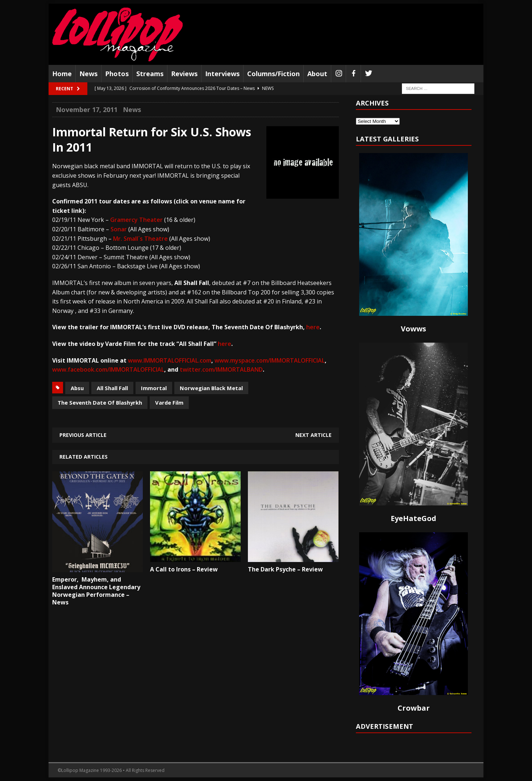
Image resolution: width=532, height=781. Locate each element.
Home (62, 74)
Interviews (222, 74)
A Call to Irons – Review (184, 569)
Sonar (119, 229)
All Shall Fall (112, 388)
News (88, 74)
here (313, 327)
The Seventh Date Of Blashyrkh (100, 402)
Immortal (154, 388)
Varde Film (169, 402)
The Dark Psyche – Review (285, 569)
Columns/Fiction (273, 74)
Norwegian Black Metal (211, 388)
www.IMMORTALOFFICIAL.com (170, 360)
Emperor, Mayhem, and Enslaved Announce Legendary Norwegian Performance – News (96, 591)
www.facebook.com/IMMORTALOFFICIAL (108, 369)
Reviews (184, 74)
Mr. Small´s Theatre (140, 239)
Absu (77, 388)
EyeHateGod (413, 518)
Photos (117, 74)
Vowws (413, 329)
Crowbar (414, 708)
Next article (313, 435)
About (317, 74)
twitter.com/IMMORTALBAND (221, 369)
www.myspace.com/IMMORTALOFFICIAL (270, 360)
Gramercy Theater (136, 220)
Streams (150, 74)
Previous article (83, 435)
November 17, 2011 (87, 109)
